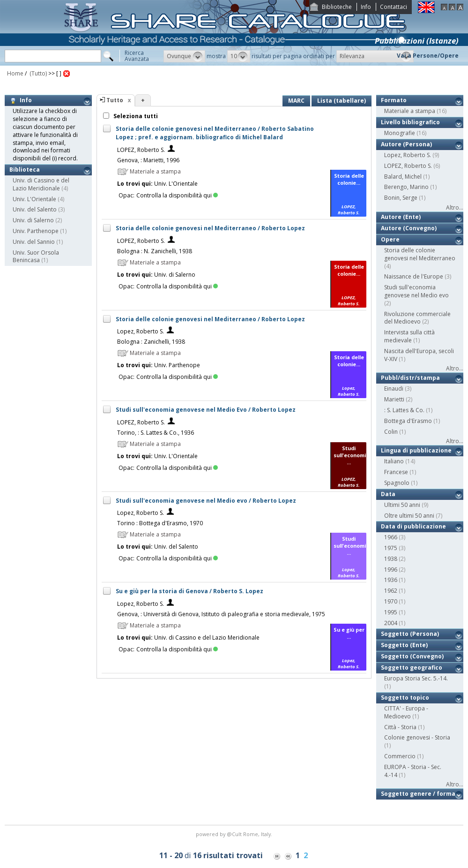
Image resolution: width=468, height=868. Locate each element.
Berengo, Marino (406, 187)
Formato (394, 100)
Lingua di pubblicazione (416, 450)
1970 (391, 601)
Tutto (115, 100)
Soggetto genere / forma (418, 794)
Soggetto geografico (412, 668)
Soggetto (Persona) (410, 634)
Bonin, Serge (401, 198)
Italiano (394, 461)
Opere (390, 239)
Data (388, 494)
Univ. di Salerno (33, 220)
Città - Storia (400, 727)
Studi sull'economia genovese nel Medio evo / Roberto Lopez (206, 501)
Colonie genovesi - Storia (417, 737)
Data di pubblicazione (413, 526)
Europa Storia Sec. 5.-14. (416, 678)
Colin (391, 432)
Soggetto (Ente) (404, 645)
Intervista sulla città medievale (409, 336)
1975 (391, 548)
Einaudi (394, 389)
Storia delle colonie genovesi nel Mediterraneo (420, 254)
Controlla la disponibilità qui (177, 195)
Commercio (400, 756)
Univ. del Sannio (34, 242)
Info (366, 7)
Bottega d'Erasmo (408, 421)
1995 (391, 612)
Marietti (394, 399)
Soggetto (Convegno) (412, 656)
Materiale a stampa (410, 111)
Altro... (455, 208)
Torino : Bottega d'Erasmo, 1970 (160, 523)
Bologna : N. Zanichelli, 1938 (155, 251)
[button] (184, 56)
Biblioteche (337, 7)
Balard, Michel (403, 177)
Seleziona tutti (135, 116)
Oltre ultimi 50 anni (409, 516)
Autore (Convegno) (409, 228)
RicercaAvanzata (137, 56)
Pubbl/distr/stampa (410, 378)
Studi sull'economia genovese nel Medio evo (416, 291)
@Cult (235, 834)
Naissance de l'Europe (414, 276)
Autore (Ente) (401, 217)
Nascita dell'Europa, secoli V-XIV (419, 355)
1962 (391, 591)
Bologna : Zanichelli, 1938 (151, 342)
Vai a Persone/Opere (428, 56)
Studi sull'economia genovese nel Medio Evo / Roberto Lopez (206, 410)
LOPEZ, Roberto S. (141, 150)
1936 (391, 580)
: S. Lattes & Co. (404, 410)
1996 (391, 570)
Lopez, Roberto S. (141, 331)
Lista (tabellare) (342, 101)
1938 (391, 559)
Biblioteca (25, 170)
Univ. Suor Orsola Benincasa (36, 257)
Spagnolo (397, 483)
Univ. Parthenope (36, 231)
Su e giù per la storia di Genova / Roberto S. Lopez (189, 591)
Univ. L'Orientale (34, 199)
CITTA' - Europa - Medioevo (406, 712)
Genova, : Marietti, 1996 (148, 160)
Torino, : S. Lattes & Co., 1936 (156, 433)
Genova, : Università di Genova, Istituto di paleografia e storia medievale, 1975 (221, 614)
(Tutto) (37, 73)
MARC (296, 101)
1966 (391, 537)
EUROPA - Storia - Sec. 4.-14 (413, 771)
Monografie (400, 133)
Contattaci (394, 7)
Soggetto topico (405, 698)
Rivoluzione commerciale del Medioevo (417, 318)
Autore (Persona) (406, 144)
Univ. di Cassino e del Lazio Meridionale (41, 184)
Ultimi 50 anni (402, 505)
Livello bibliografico (410, 122)
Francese (396, 472)
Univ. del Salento (35, 209)
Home (15, 73)
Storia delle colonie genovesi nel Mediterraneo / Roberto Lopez (210, 228)
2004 (391, 623)
